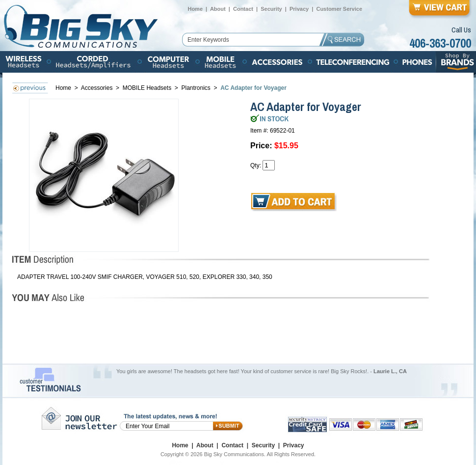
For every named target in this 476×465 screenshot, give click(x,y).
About (218, 9)
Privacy (299, 9)
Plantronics (197, 88)
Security (271, 9)
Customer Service (339, 9)
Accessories (98, 88)
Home (195, 9)
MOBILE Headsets (147, 88)
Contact (243, 9)
